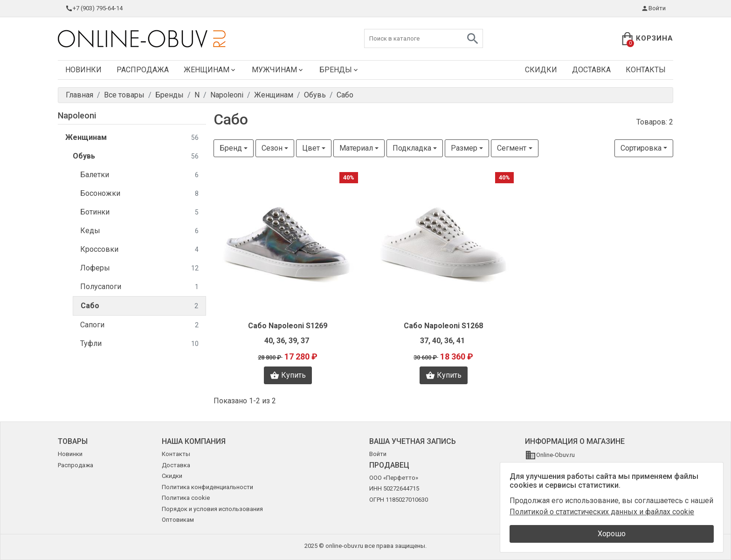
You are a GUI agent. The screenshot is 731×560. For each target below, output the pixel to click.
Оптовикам (178, 520)
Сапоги (139, 325)
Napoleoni (77, 115)
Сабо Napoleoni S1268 (443, 326)
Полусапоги (139, 287)
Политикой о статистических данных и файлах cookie (602, 512)
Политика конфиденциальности (207, 487)
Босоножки (139, 194)
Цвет (311, 148)
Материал (356, 148)
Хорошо (612, 534)
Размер (464, 148)
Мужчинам (278, 70)
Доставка (591, 70)
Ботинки (139, 212)
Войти (653, 8)
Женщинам (210, 70)
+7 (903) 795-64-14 (94, 8)
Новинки (83, 70)
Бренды (339, 70)
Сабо (139, 306)
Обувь (136, 156)
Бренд (231, 148)
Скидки (541, 70)
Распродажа (143, 70)
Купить (288, 375)
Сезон (272, 148)
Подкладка (412, 148)
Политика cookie (186, 498)
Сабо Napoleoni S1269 (288, 326)
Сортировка (641, 148)
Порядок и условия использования (212, 509)
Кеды (139, 231)
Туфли (139, 344)
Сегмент (512, 148)
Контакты (646, 70)
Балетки (139, 175)
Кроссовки (139, 250)
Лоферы (139, 268)
